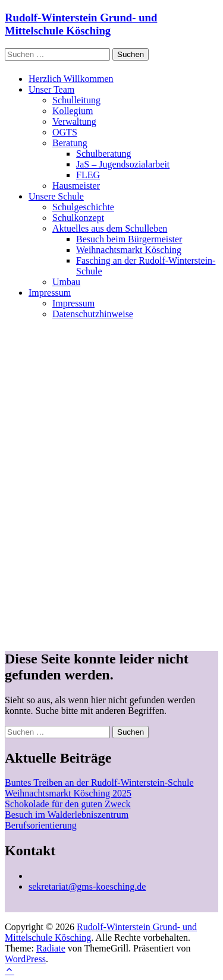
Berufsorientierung (41, 825)
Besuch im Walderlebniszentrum (67, 815)
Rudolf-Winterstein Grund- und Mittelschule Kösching (81, 24)
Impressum (50, 293)
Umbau (66, 282)
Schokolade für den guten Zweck (67, 804)
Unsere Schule (56, 196)
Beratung (70, 143)
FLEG (88, 175)
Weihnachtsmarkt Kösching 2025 (68, 793)
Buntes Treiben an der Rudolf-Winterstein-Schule (99, 783)
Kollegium (73, 111)
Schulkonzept (78, 218)
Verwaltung (74, 121)
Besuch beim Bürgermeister (129, 239)
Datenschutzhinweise (93, 314)
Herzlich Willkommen (71, 79)
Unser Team (51, 89)
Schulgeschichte (83, 207)
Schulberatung (103, 154)
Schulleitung (76, 100)
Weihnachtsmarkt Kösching (129, 250)
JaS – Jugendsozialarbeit (123, 164)
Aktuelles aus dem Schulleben (110, 228)
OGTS (65, 132)
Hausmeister (76, 186)
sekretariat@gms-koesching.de (87, 886)
